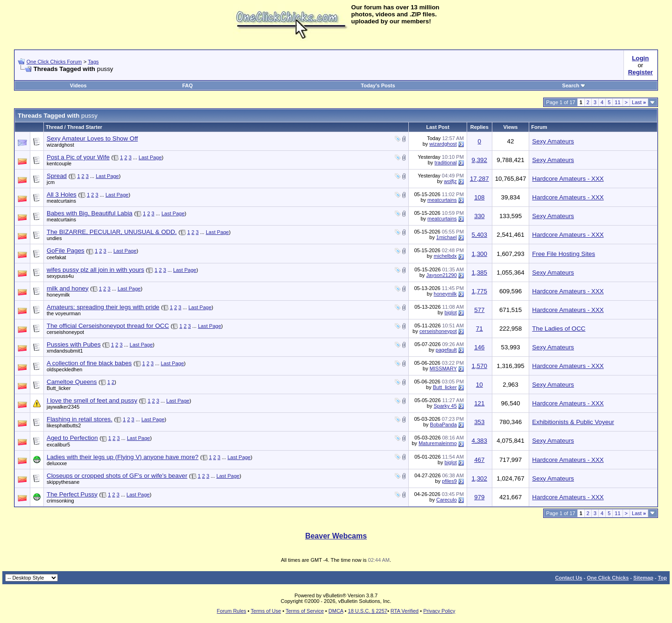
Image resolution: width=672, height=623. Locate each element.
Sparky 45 (445, 406)
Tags (93, 62)
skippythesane (63, 482)
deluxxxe (57, 463)
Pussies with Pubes (74, 344)
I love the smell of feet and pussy (92, 400)
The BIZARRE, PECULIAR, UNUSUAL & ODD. (112, 232)
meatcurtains (61, 201)
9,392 (479, 160)
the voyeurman (64, 313)
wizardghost (60, 145)
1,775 (479, 291)
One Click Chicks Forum (54, 62)
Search (574, 85)
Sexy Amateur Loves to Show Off (92, 138)
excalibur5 (58, 445)
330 (479, 216)
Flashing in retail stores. (80, 419)
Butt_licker (59, 388)
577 (479, 310)
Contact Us (569, 578)
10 (479, 385)
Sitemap (643, 578)
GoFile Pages (66, 251)
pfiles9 (449, 481)
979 (479, 497)
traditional (446, 163)
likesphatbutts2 (64, 425)
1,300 (479, 254)
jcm (51, 182)
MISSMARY (443, 368)
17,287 (479, 179)
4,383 (479, 441)
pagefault (446, 350)
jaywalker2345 (63, 407)
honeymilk (58, 295)
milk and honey (68, 288)
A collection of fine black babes (89, 363)
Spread (57, 176)
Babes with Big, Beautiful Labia (90, 213)
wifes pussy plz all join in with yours (95, 270)
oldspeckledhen (64, 369)
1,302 (479, 478)
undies (54, 238)
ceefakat (56, 257)
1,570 (479, 366)
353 (479, 422)
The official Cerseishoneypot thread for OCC (108, 326)
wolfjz (450, 181)
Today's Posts (378, 85)
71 (479, 329)
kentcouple (59, 163)
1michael (447, 237)
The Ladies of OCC (559, 329)
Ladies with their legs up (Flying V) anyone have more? (122, 457)
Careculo (447, 500)
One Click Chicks (608, 578)
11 (617, 102)
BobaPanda (443, 425)
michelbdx (445, 256)
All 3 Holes (62, 195)
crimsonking (60, 501)
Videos (78, 85)
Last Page (150, 157)
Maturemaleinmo (438, 443)
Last (639, 102)
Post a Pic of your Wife (78, 157)
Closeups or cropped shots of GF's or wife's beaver (117, 476)
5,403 (479, 235)
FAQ (187, 85)
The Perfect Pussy (72, 494)
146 (479, 347)
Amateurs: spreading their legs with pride (103, 307)
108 (479, 197)
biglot (451, 312)
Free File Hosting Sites (563, 254)
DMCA (336, 611)
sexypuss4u (60, 276)
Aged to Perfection (72, 438)
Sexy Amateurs (553, 141)
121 (479, 403)
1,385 (479, 273)
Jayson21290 (441, 275)
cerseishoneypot (65, 332)
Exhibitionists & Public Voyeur (573, 422)
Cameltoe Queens (72, 382)
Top (662, 578)
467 (479, 460)
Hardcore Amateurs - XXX (568, 179)
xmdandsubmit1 (65, 351)
